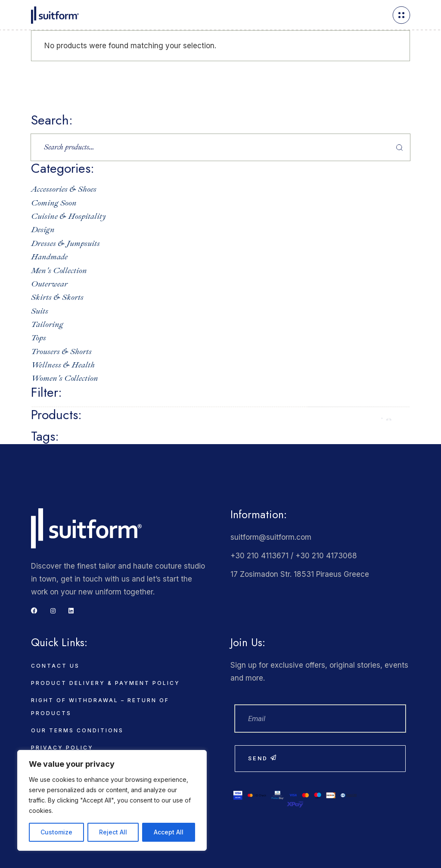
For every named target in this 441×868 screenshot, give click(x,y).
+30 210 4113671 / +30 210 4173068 (294, 556)
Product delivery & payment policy (106, 683)
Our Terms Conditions (77, 730)
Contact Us (55, 666)
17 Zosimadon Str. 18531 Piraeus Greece (300, 574)
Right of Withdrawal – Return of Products (100, 707)
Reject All (113, 832)
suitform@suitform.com (271, 537)
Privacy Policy (62, 748)
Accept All (169, 832)
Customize (56, 832)
